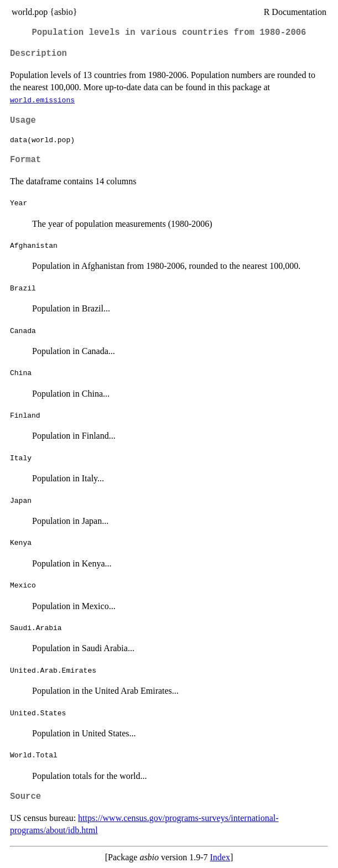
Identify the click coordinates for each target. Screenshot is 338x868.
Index (220, 857)
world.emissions (42, 100)
